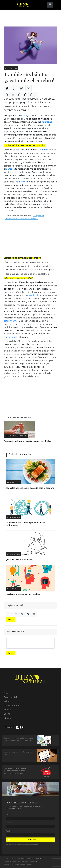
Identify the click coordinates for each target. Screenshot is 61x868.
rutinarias (43, 150)
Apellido (9, 831)
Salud (7, 701)
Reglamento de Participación (14, 864)
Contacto (30, 864)
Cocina (7, 714)
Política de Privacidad (12, 861)
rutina (23, 116)
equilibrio (34, 295)
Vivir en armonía (12, 706)
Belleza (7, 710)
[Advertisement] (24, 18)
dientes (23, 182)
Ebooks (7, 718)
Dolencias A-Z (11, 697)
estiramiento (11, 321)
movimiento (10, 337)
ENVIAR (32, 840)
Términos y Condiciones (30, 861)
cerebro (10, 169)
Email (8, 815)
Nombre (9, 823)
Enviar (11, 620)
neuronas (46, 122)
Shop (6, 693)
